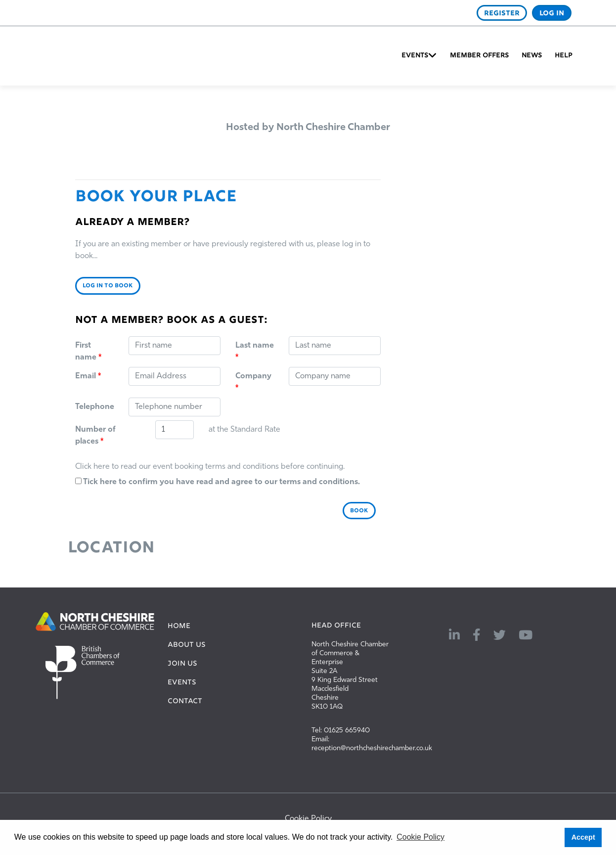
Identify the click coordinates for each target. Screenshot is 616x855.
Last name (255, 352)
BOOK (359, 511)
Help (564, 56)
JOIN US (182, 664)
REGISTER (502, 13)
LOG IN (552, 13)
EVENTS (182, 683)
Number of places (95, 436)
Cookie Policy (308, 819)
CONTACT (185, 702)
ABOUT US (187, 645)
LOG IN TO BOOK (108, 286)
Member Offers (479, 56)
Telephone (95, 407)
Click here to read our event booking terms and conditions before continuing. (210, 467)
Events (415, 56)
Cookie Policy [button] (420, 837)
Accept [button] (583, 837)
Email (88, 376)
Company (253, 382)
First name (88, 352)
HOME (179, 627)
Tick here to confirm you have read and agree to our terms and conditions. (218, 482)
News (532, 56)
